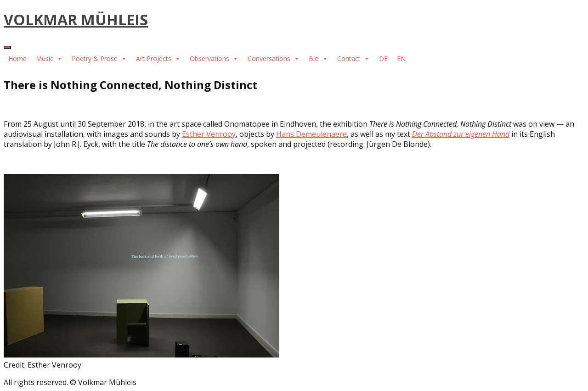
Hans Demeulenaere (311, 134)
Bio (318, 59)
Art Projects (158, 59)
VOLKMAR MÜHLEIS (76, 20)
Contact (353, 59)
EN (401, 59)
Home (17, 59)
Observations (214, 59)
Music (49, 59)
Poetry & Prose (99, 59)
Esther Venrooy (209, 134)
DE (383, 59)
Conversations (274, 59)
